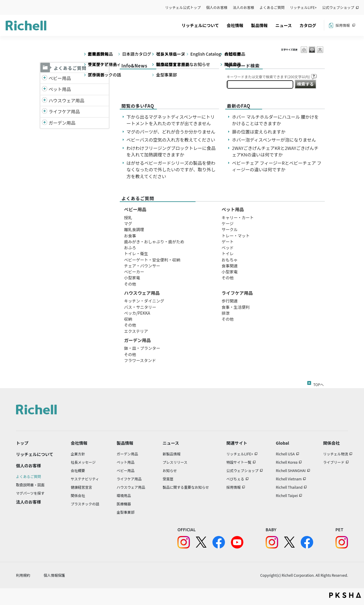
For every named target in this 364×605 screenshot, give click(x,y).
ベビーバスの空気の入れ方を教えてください (171, 140)
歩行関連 (230, 301)
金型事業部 (125, 512)
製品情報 (259, 25)
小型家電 (132, 278)
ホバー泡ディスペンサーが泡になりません (274, 140)
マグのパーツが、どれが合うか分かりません (173, 132)
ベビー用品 (60, 78)
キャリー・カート (238, 217)
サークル (230, 229)
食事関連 (230, 266)
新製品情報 (171, 454)
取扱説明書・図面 (30, 485)
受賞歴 (168, 479)
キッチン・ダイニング (144, 301)
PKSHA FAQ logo (345, 595)
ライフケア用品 (64, 111)
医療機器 (124, 504)
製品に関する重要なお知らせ (186, 487)
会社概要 (78, 470)
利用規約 (23, 575)
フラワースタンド (140, 360)
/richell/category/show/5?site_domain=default (45, 78)
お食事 (130, 236)
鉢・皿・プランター (142, 348)
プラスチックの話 (85, 504)
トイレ (228, 253)
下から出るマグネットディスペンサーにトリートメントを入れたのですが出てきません (171, 120)
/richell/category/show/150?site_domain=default (45, 123)
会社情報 (235, 25)
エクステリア (136, 331)
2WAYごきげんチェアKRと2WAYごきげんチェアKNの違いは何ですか (275, 151)
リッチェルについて (200, 25)
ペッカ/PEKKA (137, 313)
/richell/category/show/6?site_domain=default (45, 112)
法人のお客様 (244, 7)
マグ (128, 223)
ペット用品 (60, 89)
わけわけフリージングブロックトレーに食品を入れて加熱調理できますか (171, 151)
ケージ (228, 223)
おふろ (130, 247)
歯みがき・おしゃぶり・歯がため (154, 242)
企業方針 (78, 454)
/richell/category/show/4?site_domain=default (45, 89)
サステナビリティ (85, 479)
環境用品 (124, 495)
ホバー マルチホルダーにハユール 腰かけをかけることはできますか (275, 120)
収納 (128, 319)
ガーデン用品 (62, 123)
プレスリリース (175, 462)
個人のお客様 (217, 7)
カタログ (308, 25)
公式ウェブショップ (338, 7)
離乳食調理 (134, 229)
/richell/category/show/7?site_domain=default (45, 101)
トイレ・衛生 (136, 253)
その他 (130, 284)
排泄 (226, 313)
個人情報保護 (54, 575)
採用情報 (343, 25)
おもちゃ (230, 260)
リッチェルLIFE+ (303, 7)
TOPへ (318, 383)
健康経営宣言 (81, 487)
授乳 (128, 217)
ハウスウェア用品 (67, 100)
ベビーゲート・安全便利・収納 (152, 260)
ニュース (284, 25)
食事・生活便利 (236, 307)
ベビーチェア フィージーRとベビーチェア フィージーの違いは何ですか (277, 166)
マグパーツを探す (30, 493)
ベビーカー (134, 272)
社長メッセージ (83, 462)
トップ (22, 443)
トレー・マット (236, 236)
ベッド (228, 247)
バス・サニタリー (140, 307)
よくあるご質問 (272, 7)
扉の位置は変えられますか (259, 132)
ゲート (228, 242)
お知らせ (170, 470)
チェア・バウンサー (142, 266)
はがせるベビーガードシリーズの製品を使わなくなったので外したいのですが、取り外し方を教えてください (171, 170)
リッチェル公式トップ (183, 7)
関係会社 (78, 495)
